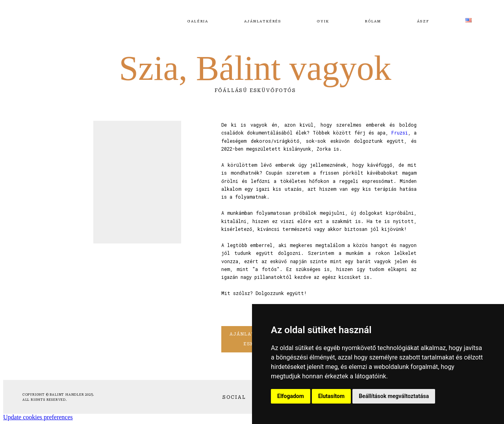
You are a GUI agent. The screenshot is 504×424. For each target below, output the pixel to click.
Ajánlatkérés (263, 21)
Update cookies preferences (38, 417)
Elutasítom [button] (331, 396)
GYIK (323, 21)
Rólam (373, 21)
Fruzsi (400, 133)
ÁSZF (423, 21)
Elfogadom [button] (291, 396)
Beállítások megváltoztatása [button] (394, 396)
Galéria (198, 21)
